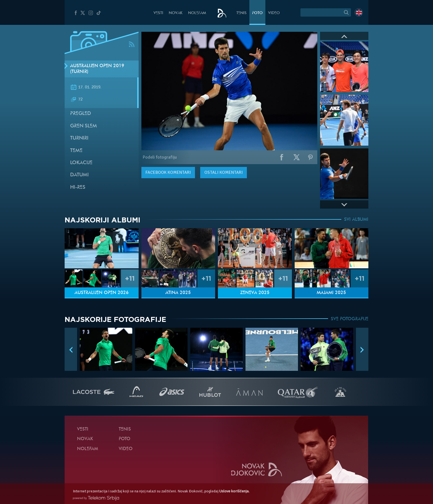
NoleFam (197, 13)
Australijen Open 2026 (102, 293)
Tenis (241, 13)
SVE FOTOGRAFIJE (350, 319)
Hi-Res (78, 187)
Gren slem (84, 126)
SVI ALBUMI (356, 220)
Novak (176, 13)
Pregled (80, 114)
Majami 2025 (331, 293)
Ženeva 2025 (255, 293)
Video (274, 13)
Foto (257, 13)
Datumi (79, 175)
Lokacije (81, 163)
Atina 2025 (178, 293)
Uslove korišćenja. (234, 491)
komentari (168, 172)
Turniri (79, 138)
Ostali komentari (224, 172)
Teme (76, 151)
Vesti (158, 13)
